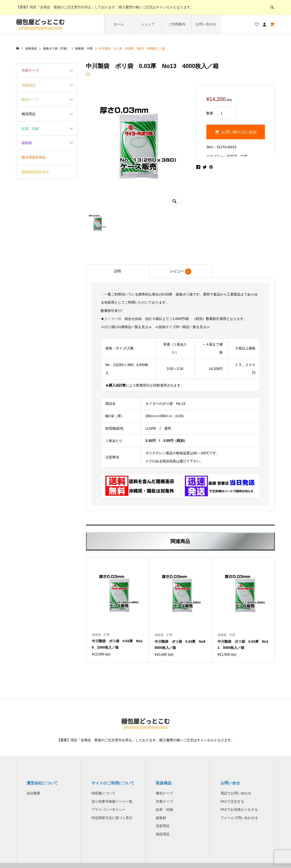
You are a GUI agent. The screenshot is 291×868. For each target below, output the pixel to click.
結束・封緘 (30, 128)
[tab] (118, 271)
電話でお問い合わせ (236, 793)
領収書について (103, 793)
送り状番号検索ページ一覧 (112, 801)
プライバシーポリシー (109, 809)
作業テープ (30, 70)
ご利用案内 (177, 24)
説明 (118, 271)
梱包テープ (30, 99)
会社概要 (33, 793)
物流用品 (29, 114)
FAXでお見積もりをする (239, 809)
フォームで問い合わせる (239, 818)
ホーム (119, 24)
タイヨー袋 (113, 319)
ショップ (148, 24)
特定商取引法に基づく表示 (112, 818)
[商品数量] (227, 113)
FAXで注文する (232, 801)
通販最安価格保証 (35, 172)
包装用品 (29, 85)
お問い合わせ (206, 24)
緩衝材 (27, 143)
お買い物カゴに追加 (239, 132)
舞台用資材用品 (34, 157)
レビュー (181, 271)
